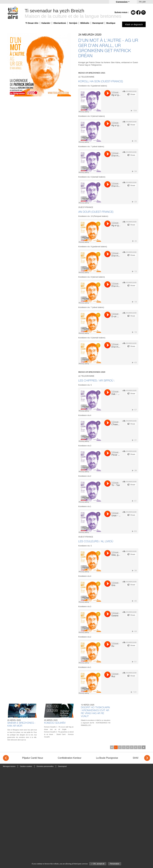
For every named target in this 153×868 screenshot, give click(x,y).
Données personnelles (45, 766)
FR (140, 2)
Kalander (46, 23)
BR (144, 2)
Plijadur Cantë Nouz (33, 758)
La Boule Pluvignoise (107, 758)
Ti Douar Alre (32, 23)
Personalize (115, 864)
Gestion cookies (26, 766)
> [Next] (147, 758)
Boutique (111, 23)
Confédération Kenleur (70, 758)
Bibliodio (85, 23)
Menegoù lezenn (9, 766)
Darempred (98, 23)
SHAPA (137, 758)
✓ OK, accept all (98, 864)
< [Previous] (6, 758)
